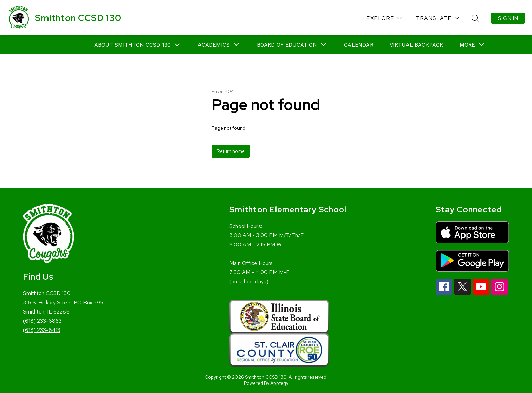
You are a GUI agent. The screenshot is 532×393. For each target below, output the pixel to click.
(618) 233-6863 (42, 321)
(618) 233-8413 (42, 330)
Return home (231, 151)
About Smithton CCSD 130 (132, 45)
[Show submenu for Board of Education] (287, 45)
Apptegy (279, 383)
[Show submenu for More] (467, 45)
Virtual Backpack (416, 45)
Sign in (508, 18)
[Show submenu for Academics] (214, 45)
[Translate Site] (438, 18)
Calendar (359, 45)
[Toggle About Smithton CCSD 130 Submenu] (177, 45)
